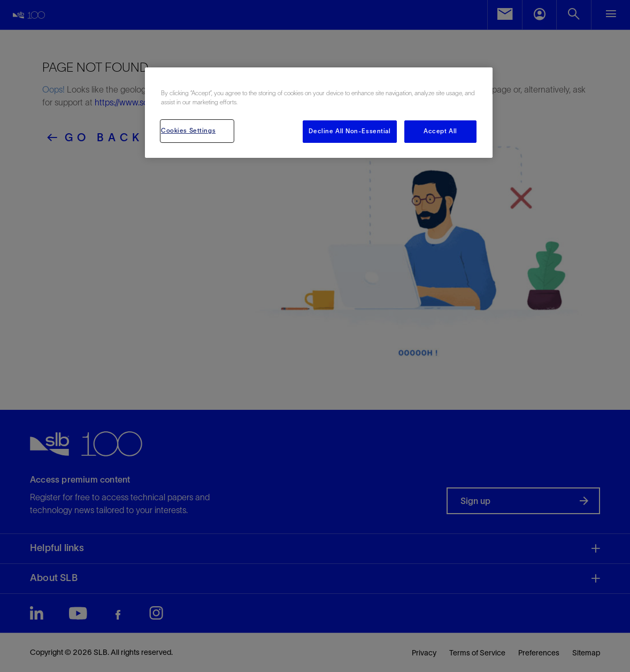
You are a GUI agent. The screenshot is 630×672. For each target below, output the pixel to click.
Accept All (440, 131)
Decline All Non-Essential (349, 131)
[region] (319, 113)
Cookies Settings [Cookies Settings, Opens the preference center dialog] (188, 131)
